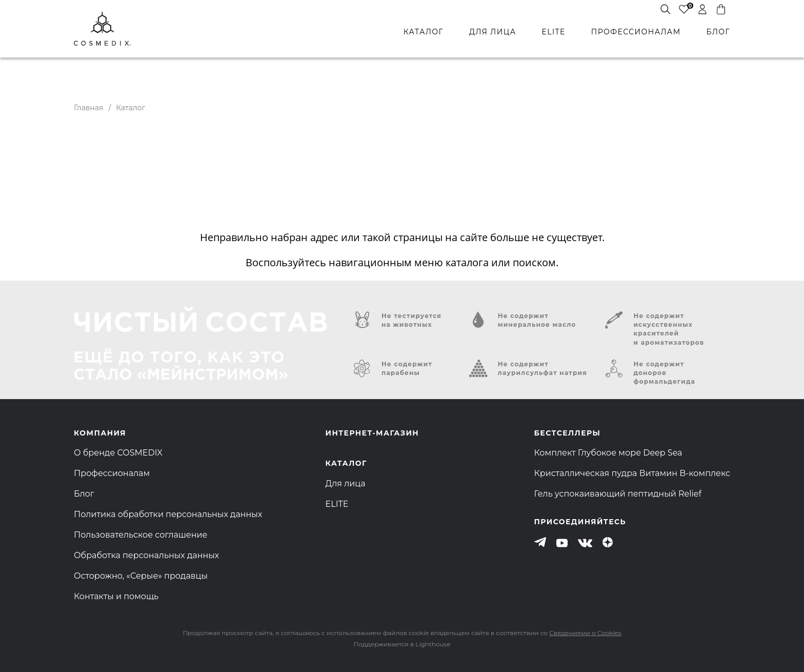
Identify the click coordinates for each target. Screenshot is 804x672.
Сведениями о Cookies (585, 633)
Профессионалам (112, 473)
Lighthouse (433, 644)
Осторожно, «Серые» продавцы (141, 576)
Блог (84, 494)
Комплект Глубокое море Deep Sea (608, 453)
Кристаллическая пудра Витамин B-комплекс (632, 473)
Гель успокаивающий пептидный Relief (618, 494)
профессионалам (636, 32)
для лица (493, 32)
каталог (424, 32)
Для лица (346, 483)
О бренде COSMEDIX (118, 453)
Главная (88, 108)
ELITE (553, 32)
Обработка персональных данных (146, 555)
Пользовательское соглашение (140, 535)
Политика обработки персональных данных (168, 514)
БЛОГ (718, 32)
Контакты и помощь (116, 596)
